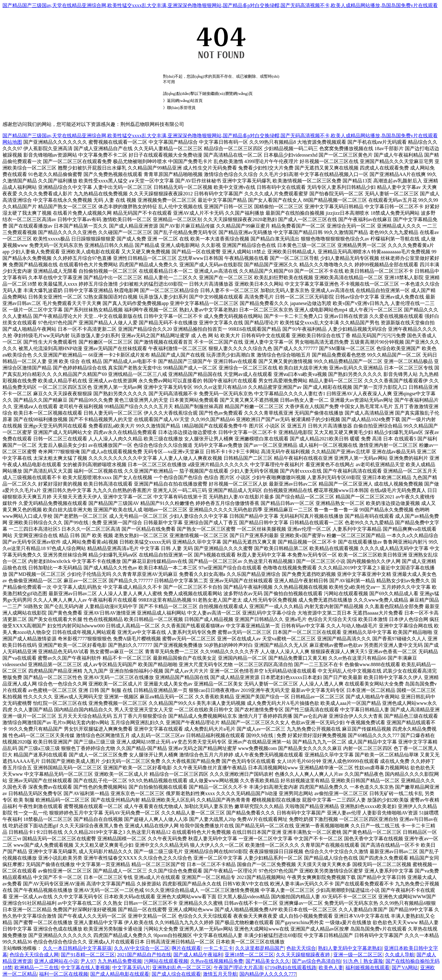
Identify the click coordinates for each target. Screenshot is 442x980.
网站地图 (12, 142)
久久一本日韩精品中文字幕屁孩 (77, 948)
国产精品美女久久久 (268, 961)
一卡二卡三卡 (218, 948)
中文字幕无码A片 (131, 968)
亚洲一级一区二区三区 (358, 955)
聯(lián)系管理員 (181, 108)
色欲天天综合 (301, 948)
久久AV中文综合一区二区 (142, 948)
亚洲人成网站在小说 (56, 961)
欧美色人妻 (331, 968)
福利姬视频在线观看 (367, 968)
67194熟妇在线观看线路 (291, 968)
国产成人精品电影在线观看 (120, 974)
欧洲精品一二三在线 (37, 968)
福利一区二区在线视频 (64, 974)
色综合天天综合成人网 (34, 955)
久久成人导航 (400, 955)
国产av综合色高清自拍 (316, 961)
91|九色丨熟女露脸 (363, 961)
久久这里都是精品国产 (260, 948)
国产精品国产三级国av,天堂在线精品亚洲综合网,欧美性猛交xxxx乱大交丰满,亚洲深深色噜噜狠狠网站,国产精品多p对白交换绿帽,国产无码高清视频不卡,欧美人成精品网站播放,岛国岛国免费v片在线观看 (220, 5)
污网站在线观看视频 (166, 961)
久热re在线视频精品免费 (217, 961)
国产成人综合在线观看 (176, 974)
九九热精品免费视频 (120, 961)
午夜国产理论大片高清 (238, 968)
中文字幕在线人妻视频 (85, 968)
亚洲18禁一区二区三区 (249, 955)
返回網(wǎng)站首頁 (185, 101)
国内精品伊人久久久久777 (268, 974)
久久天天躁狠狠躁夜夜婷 (304, 955)
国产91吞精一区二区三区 (88, 955)
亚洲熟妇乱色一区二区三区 (182, 968)
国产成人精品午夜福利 (198, 955)
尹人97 (88, 961)
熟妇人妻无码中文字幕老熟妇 (350, 948)
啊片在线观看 (186, 948)
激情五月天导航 (220, 974)
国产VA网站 (405, 968)
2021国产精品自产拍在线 (144, 955)
